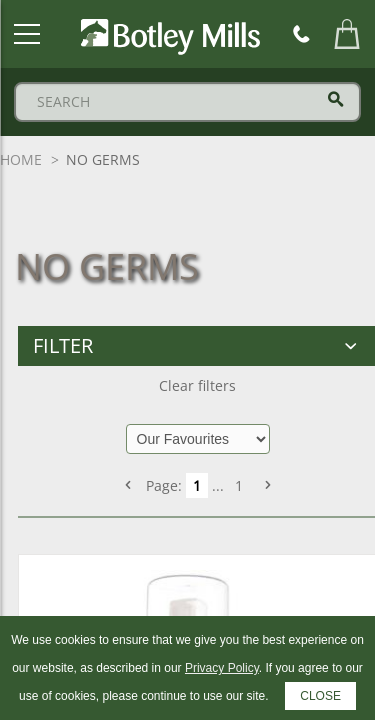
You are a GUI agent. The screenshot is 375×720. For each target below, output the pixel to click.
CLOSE (320, 696)
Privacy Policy (222, 668)
